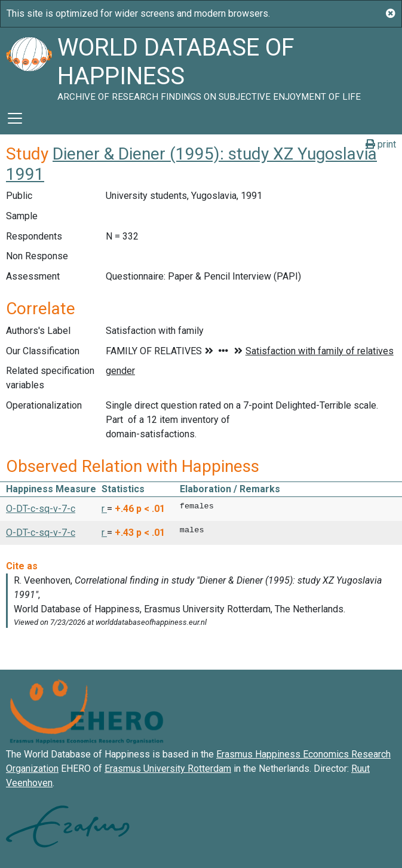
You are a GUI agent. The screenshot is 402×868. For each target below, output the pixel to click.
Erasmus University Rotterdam (168, 769)
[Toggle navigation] (15, 118)
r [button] (104, 509)
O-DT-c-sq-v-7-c (41, 509)
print (381, 144)
